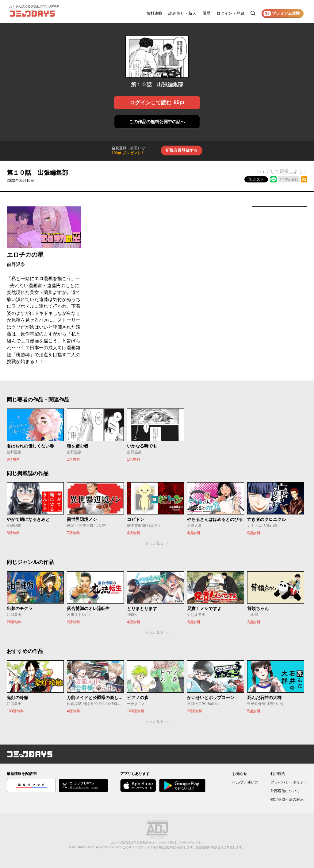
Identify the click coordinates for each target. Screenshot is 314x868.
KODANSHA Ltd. (84, 847)
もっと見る (155, 543)
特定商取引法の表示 (287, 800)
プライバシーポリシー (289, 782)
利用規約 (278, 774)
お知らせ (240, 774)
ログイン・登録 (230, 13)
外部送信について (285, 791)
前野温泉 (16, 264)
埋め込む (292, 179)
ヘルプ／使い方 (245, 782)
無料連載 (154, 13)
